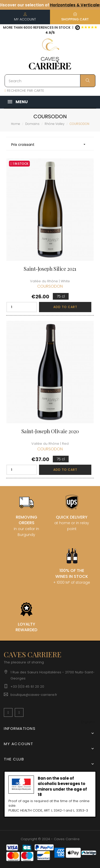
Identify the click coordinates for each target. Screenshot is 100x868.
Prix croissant (50, 144)
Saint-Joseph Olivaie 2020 (50, 431)
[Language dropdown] (88, 722)
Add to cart (65, 307)
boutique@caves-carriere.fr (34, 695)
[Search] (50, 81)
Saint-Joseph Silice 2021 (50, 269)
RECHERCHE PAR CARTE (24, 91)
